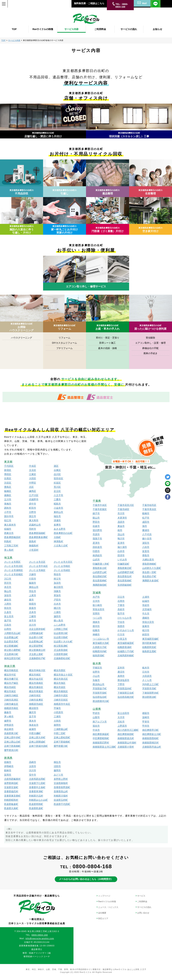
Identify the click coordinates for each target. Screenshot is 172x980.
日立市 (121, 597)
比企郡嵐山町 (11, 637)
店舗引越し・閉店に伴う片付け (43, 135)
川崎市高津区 (11, 700)
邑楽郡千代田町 (62, 804)
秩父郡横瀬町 (11, 646)
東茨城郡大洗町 (101, 643)
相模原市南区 (11, 708)
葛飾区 (8, 495)
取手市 (121, 614)
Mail (154, 3)
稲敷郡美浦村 (125, 647)
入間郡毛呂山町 (12, 633)
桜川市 (146, 630)
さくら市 (147, 680)
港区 (56, 466)
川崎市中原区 (61, 695)
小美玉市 (122, 639)
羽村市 (33, 529)
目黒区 (8, 478)
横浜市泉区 (10, 691)
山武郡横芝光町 (126, 572)
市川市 (121, 513)
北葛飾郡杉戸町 (37, 658)
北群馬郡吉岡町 (37, 779)
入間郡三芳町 (61, 629)
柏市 (120, 530)
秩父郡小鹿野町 (12, 650)
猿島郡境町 (99, 655)
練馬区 (33, 491)
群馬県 (8, 758)
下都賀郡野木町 (150, 693)
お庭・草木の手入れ (108, 327)
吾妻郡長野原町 (62, 787)
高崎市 (33, 762)
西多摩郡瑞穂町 (37, 533)
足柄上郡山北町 (12, 742)
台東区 (57, 470)
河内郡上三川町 (150, 684)
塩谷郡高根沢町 (126, 697)
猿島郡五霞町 (149, 651)
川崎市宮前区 (61, 700)
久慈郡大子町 (100, 647)
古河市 (96, 601)
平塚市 (57, 708)
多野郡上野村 (61, 779)
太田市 (33, 766)
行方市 (121, 635)
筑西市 (121, 626)
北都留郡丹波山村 (152, 747)
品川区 (57, 474)
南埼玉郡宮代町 (12, 658)
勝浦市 (146, 530)
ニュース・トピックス (108, 907)
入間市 (8, 604)
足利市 (121, 668)
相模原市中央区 (62, 704)
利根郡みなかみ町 (38, 800)
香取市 (146, 555)
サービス (141, 896)
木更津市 (122, 518)
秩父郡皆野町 (36, 646)
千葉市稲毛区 (149, 505)
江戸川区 (34, 495)
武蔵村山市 (35, 525)
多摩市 (57, 525)
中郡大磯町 (35, 733)
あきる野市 (60, 529)
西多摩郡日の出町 (63, 533)
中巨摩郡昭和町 (101, 738)
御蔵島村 (34, 546)
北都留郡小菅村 (126, 747)
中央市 (96, 730)
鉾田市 (146, 635)
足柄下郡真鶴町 (12, 746)
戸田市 (57, 600)
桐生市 (57, 762)
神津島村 (58, 541)
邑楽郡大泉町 (11, 808)
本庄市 (8, 587)
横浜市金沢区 (36, 679)
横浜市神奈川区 (37, 670)
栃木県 (97, 663)
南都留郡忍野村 (101, 743)
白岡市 (8, 629)
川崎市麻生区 (11, 704)
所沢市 (8, 583)
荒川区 (57, 487)
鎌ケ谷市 (147, 539)
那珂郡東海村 (149, 643)
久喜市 (8, 612)
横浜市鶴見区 (11, 670)
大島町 (57, 537)
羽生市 (33, 591)
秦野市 (8, 721)
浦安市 (146, 543)
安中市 (33, 775)
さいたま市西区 (12, 562)
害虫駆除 (150, 338)
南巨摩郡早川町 (150, 730)
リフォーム (64, 327)
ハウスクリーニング (22, 338)
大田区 (33, 478)
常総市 (146, 605)
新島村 (33, 541)
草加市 (57, 595)
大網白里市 (148, 560)
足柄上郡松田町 (62, 737)
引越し (64, 192)
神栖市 (96, 635)
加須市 (57, 583)
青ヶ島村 (9, 550)
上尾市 (33, 595)
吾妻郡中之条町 (37, 787)
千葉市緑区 (123, 509)
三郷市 (33, 616)
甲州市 (146, 726)
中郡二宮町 (60, 733)
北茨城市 (147, 609)
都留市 (146, 713)
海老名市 (34, 725)
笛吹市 (96, 726)
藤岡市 (57, 770)
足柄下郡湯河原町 (38, 746)
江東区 (33, 474)
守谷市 (121, 622)
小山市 (96, 676)
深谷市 (8, 595)
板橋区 (8, 491)
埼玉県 (8, 558)
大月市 (121, 717)
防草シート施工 (108, 343)
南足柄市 (9, 729)
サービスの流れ (144, 907)
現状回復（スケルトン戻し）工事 (129, 135)
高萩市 (121, 609)
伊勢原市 (9, 725)
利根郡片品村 (36, 796)
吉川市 (33, 625)
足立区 (57, 491)
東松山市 (34, 587)
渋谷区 (8, 483)
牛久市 (146, 614)
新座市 (33, 608)
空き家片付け (150, 230)
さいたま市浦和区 (14, 570)
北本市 (33, 612)
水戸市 (96, 597)
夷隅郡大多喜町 (150, 581)
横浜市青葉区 (36, 691)
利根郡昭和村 (11, 800)
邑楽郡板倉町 (11, 804)
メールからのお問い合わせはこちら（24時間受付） (86, 879)
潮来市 (96, 622)
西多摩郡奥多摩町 (38, 537)
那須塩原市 (123, 680)
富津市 (121, 543)
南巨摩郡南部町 (126, 734)
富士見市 (9, 616)
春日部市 (58, 587)
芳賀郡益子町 (100, 688)
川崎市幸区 (35, 695)
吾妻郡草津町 (36, 791)
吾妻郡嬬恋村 (11, 791)
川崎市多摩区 (36, 700)
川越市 (33, 574)
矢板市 (96, 680)
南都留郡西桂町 (150, 738)
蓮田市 (57, 616)
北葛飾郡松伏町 (62, 658)
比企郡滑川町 (61, 633)
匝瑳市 (121, 555)
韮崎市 (146, 717)
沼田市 (57, 766)
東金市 (121, 526)
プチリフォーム (64, 348)
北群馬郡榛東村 (12, 779)
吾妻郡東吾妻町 (12, 796)
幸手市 (33, 621)
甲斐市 (146, 722)
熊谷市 (57, 574)
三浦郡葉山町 (61, 729)
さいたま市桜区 (62, 566)
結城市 (146, 601)
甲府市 (96, 713)
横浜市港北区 (61, 679)
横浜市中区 (10, 675)
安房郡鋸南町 (125, 585)
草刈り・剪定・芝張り (108, 338)
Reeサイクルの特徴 (107, 902)
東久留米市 (10, 525)
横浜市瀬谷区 (36, 687)
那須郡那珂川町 (101, 701)
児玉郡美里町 (61, 650)
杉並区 (57, 483)
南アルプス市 (100, 722)
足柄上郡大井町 (37, 737)
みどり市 (58, 775)
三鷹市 (57, 499)
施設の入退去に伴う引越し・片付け (22, 230)
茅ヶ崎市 (9, 716)
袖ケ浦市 (122, 547)
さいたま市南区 (37, 570)
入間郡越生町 (36, 633)
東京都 (8, 462)
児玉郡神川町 (11, 654)
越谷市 (8, 600)
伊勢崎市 (9, 766)
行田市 (33, 579)
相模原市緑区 (36, 704)
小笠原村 (34, 550)
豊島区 (8, 487)
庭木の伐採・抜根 (108, 348)
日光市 (146, 672)
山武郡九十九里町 (152, 568)
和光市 (8, 608)
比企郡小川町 (36, 637)
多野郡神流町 (11, 783)
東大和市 (34, 520)
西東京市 (9, 533)
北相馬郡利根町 (126, 655)
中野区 (33, 483)
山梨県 (97, 709)
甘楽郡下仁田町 (37, 783)
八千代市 (147, 534)
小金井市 (58, 508)
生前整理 (150, 192)
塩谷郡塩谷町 (100, 697)
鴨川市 (121, 539)
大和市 (57, 721)
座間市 (57, 725)
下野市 (121, 684)
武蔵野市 (34, 499)
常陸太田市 (99, 609)
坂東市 (146, 626)
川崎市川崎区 (11, 695)
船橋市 (146, 513)
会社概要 (102, 913)
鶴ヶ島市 (58, 621)
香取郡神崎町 (149, 564)
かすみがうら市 (126, 630)
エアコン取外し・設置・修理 (150, 343)
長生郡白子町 (149, 576)
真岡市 (121, 676)
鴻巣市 (57, 591)
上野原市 (122, 726)
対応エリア (103, 919)
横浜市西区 (60, 670)
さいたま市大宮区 (63, 562)
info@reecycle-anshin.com (40, 939)
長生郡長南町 (125, 581)
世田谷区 (58, 478)
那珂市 (96, 626)
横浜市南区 (35, 675)
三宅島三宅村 (11, 546)
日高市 (8, 625)
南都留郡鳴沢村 (150, 743)
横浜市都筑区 (61, 691)
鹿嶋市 (146, 618)
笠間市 (96, 614)
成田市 (146, 522)
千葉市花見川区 (126, 505)
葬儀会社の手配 (150, 348)
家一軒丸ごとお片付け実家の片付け (64, 230)
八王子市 (58, 495)
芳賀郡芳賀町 (100, 693)
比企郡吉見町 (11, 642)
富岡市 (8, 775)
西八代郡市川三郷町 (128, 730)
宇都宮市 (97, 668)
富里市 (146, 551)
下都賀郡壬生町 (126, 693)
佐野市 (96, 672)
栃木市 (146, 668)
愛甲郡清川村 (11, 750)
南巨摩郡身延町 (101, 734)
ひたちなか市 (125, 618)
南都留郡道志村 (126, 738)
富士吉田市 (123, 713)
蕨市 (31, 600)
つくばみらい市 (101, 639)
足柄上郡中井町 (12, 737)
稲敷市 (96, 630)
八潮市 (57, 612)
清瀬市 (57, 520)
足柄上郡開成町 (37, 742)
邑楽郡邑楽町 (36, 808)
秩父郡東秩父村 (37, 650)
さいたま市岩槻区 (14, 574)
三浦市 (57, 716)
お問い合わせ (143, 913)
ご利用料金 (142, 902)
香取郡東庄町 (125, 568)
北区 (31, 487)
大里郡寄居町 (61, 654)
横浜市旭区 (60, 683)
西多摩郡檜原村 (12, 537)
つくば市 (97, 618)
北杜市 (121, 722)
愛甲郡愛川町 (61, 746)
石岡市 (121, 601)
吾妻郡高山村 (61, 791)
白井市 (121, 551)
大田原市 (147, 676)
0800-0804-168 (92, 866)
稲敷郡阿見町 (149, 647)
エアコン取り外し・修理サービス (86, 287)
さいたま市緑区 (62, 570)
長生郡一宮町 (149, 572)
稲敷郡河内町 (100, 651)
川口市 (8, 579)
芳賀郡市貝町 (149, 688)
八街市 (146, 547)
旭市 (145, 526)
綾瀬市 (33, 729)
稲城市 (8, 529)
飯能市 (33, 583)
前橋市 (8, 762)
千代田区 (9, 466)
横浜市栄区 (60, 687)
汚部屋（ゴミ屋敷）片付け (108, 230)
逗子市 (33, 716)
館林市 (8, 770)
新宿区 (8, 470)
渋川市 (33, 770)
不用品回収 (22, 192)
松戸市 (146, 518)
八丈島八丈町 (61, 546)
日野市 (33, 512)
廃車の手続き (150, 353)
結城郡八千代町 (126, 651)
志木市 (57, 604)
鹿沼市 (121, 672)
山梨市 (96, 717)
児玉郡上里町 (36, 654)
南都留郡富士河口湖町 (104, 747)
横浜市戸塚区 (11, 683)
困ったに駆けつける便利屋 (150, 327)
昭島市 (57, 504)
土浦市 (146, 597)
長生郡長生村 (125, 576)
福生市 (57, 516)
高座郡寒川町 (11, 733)
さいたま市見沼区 (14, 566)
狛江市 (8, 520)
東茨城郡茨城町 (150, 639)
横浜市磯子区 (11, 679)
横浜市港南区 (36, 683)
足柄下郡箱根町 (62, 742)
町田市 (33, 508)
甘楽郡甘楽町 (11, 787)
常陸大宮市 (148, 622)
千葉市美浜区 (149, 509)
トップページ (104, 896)
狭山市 (8, 591)
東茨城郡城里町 (126, 643)
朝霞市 (33, 604)
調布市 (8, 508)
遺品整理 (108, 192)
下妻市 (121, 605)
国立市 (33, 516)
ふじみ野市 (60, 625)
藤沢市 (33, 712)
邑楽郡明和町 (36, 804)
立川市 (8, 499)
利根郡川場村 (61, 796)
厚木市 (33, 721)
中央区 (33, 466)
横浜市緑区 (10, 687)
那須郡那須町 (149, 697)
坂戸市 (8, 621)
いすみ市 (122, 560)
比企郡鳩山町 (36, 642)
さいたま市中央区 (38, 566)
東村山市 (58, 512)
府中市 (33, 504)
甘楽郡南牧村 (61, 783)
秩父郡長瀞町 (61, 646)
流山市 (121, 534)
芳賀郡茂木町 (125, 688)
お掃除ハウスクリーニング (22, 327)
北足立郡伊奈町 (37, 629)
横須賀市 (34, 708)
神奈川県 (10, 666)
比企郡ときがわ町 (63, 642)
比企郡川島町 (61, 637)
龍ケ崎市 (97, 605)
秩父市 (57, 579)
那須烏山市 (99, 684)
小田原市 (58, 712)
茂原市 (121, 522)
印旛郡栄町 (123, 564)
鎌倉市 (8, 712)
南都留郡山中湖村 (127, 743)
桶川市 (57, 608)
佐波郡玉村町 (61, 800)
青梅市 (8, 504)
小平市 (8, 512)
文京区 (33, 470)
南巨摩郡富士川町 (152, 734)
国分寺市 (9, 516)
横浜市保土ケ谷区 (63, 675)
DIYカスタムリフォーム (65, 343)
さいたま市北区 (37, 562)
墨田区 (8, 474)
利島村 (8, 541)
